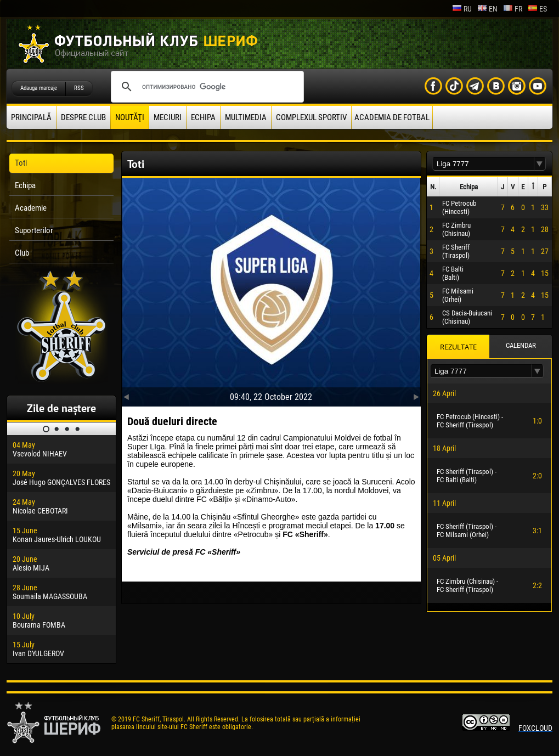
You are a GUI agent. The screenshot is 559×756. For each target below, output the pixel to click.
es (537, 9)
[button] (540, 164)
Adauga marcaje (39, 88)
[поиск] (206, 87)
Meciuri (168, 117)
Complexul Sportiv (311, 117)
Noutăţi (130, 117)
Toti (21, 163)
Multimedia (246, 117)
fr (513, 9)
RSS (79, 88)
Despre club (83, 117)
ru (462, 9)
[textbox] (483, 164)
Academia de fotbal (392, 117)
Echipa (203, 117)
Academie (31, 208)
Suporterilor (34, 230)
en (487, 9)
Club (22, 253)
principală (31, 117)
